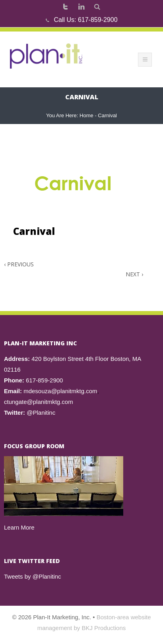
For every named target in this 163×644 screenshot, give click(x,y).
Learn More (19, 527)
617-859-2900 (98, 20)
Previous (19, 264)
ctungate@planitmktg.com (39, 402)
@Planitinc (41, 413)
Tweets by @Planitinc (33, 576)
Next (134, 274)
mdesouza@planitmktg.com (60, 391)
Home (86, 115)
